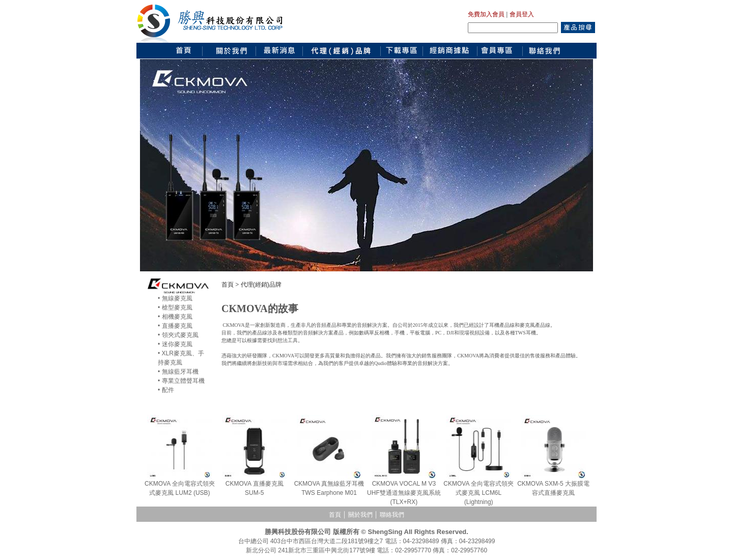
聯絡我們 (392, 515)
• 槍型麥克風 (175, 307)
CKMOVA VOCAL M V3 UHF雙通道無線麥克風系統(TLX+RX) (404, 493)
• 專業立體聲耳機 (181, 381)
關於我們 (360, 515)
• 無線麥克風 (175, 298)
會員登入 (522, 14)
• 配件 (166, 390)
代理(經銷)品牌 (261, 285)
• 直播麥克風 (175, 326)
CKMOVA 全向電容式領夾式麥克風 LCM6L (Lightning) (478, 493)
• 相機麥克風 (175, 317)
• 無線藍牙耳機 (178, 372)
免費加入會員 (486, 14)
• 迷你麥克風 (175, 344)
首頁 (228, 285)
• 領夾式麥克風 (178, 335)
